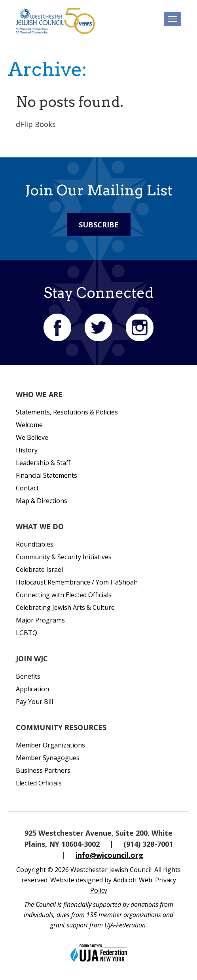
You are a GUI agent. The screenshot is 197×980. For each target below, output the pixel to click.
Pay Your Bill (34, 702)
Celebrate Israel (39, 569)
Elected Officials (39, 783)
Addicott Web (133, 880)
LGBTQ (27, 633)
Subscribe (99, 225)
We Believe (32, 437)
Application (32, 689)
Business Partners (43, 770)
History (27, 450)
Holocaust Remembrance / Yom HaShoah (77, 582)
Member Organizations (50, 745)
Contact (27, 488)
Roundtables (35, 544)
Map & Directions (42, 501)
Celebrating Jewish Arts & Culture (65, 607)
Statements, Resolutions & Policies (67, 412)
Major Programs (40, 620)
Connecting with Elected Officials (64, 595)
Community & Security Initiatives (64, 557)
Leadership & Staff (43, 463)
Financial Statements (46, 475)
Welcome (29, 425)
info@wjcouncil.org (109, 855)
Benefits (28, 676)
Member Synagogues (48, 758)
